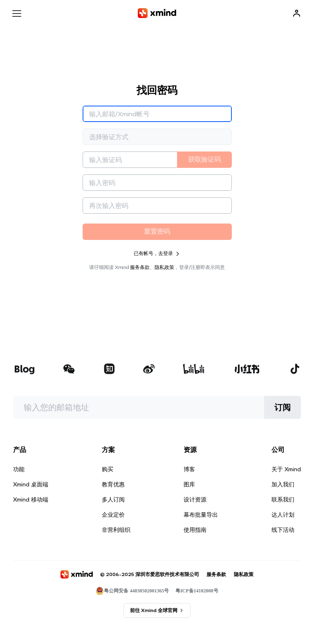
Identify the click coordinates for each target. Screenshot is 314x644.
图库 (189, 484)
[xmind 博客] (24, 370)
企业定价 (113, 515)
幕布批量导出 (201, 515)
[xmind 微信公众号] (69, 369)
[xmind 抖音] (295, 369)
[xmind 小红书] (247, 369)
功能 (19, 469)
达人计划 (283, 515)
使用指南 (195, 530)
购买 (108, 469)
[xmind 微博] (149, 370)
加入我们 (283, 484)
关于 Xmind (286, 469)
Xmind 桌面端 (31, 484)
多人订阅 (113, 499)
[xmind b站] (194, 370)
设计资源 (195, 499)
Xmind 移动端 (31, 499)
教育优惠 (113, 484)
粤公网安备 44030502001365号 (132, 591)
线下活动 (283, 530)
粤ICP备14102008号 (197, 591)
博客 (189, 469)
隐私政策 (164, 267)
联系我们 (283, 499)
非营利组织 (116, 530)
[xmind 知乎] (109, 370)
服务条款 (140, 267)
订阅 (283, 407)
